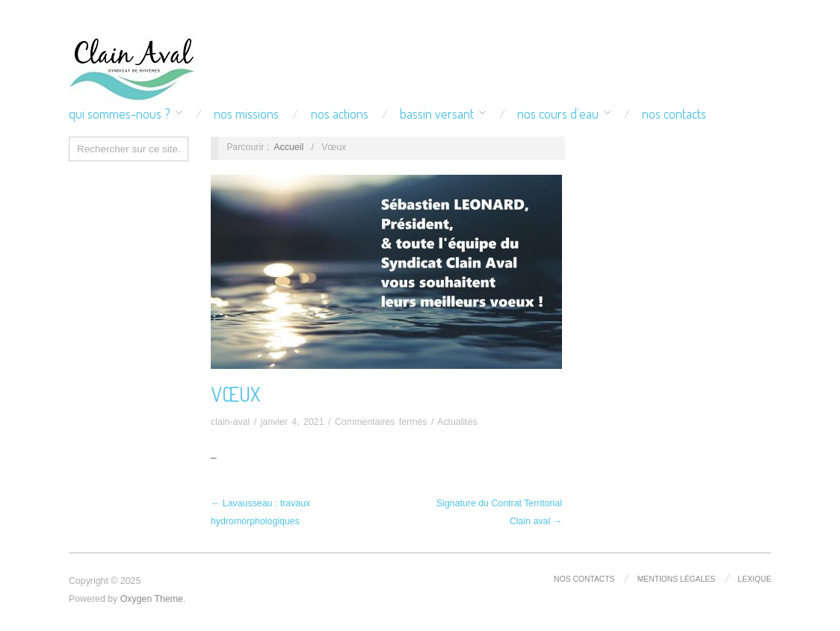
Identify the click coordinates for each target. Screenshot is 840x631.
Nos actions (340, 114)
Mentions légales (676, 579)
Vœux (235, 394)
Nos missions (246, 114)
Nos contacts (674, 114)
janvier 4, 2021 (293, 422)
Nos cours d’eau (558, 114)
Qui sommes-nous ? (120, 114)
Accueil (288, 147)
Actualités (457, 422)
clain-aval (230, 422)
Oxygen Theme (152, 599)
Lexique (754, 579)
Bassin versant (437, 114)
